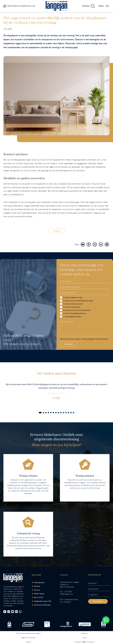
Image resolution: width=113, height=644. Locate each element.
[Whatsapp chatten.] (106, 620)
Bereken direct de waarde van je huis (21, 6)
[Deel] (83, 244)
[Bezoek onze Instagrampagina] (9, 612)
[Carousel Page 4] (48, 413)
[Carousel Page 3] (46, 413)
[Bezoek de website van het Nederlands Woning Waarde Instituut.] (85, 624)
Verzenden (90, 344)
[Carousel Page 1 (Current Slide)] (40, 413)
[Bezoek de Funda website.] (28, 624)
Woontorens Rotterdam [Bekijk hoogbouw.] (42, 605)
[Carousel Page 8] (58, 413)
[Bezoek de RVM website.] (47, 624)
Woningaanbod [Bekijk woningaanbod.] (39, 582)
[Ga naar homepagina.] (56, 6)
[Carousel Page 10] (63, 413)
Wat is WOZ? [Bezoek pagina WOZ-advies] (39, 597)
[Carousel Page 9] (61, 413)
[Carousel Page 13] (71, 413)
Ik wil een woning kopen (93, 307)
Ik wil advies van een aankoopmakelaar (99, 310)
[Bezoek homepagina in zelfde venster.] (13, 578)
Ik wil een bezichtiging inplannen (96, 313)
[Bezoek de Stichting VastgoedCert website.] (66, 624)
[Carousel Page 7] (56, 413)
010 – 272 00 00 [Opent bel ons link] (66, 592)
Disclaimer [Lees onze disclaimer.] (85, 633)
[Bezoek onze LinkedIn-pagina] (16, 612)
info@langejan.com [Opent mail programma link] (66, 594)
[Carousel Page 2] (43, 413)
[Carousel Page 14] (73, 413)
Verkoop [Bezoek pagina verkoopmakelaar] (37, 590)
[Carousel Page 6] (53, 413)
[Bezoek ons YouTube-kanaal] (13, 612)
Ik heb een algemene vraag (94, 297)
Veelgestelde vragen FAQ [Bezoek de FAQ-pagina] (43, 601)
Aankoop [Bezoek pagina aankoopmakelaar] (37, 586)
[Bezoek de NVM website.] (9, 624)
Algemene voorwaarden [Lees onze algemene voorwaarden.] (28, 638)
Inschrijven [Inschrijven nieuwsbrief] (98, 601)
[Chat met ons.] (20, 612)
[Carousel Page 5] (51, 413)
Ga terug (57, 231)
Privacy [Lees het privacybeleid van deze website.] (85, 638)
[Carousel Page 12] (68, 413)
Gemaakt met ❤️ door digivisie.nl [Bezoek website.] (85, 642)
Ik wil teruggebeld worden (94, 316)
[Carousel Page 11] (66, 413)
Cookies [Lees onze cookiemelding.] (28, 642)
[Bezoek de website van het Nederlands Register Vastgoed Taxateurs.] (104, 624)
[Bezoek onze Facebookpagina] (5, 612)
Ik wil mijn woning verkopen (95, 304)
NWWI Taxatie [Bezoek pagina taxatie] (39, 594)
